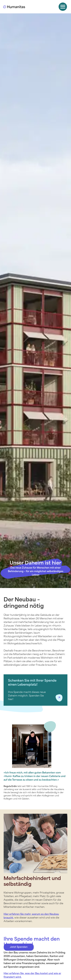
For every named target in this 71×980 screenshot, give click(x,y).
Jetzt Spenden (19, 947)
